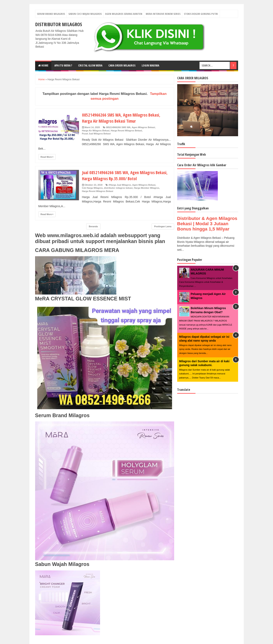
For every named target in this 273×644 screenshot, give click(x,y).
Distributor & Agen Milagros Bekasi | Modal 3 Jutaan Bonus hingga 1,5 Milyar (207, 224)
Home (43, 65)
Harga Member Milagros (147, 188)
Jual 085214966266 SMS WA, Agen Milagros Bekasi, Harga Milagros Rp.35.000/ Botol (126, 175)
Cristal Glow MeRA (90, 65)
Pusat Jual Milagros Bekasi (96, 134)
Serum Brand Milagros (51, 14)
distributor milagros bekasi (118, 188)
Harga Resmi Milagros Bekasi (126, 131)
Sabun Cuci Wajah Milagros (85, 14)
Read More (47, 157)
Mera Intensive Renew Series (163, 14)
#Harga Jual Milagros (120, 185)
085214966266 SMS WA (118, 127)
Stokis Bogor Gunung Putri (201, 14)
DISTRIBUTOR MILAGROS (59, 24)
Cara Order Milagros (122, 65)
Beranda (93, 226)
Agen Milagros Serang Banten (124, 14)
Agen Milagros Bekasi (143, 127)
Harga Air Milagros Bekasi (96, 131)
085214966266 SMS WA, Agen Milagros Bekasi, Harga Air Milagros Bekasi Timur (122, 118)
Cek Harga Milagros (92, 188)
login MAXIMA (150, 65)
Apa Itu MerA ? (63, 65)
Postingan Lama (163, 226)
